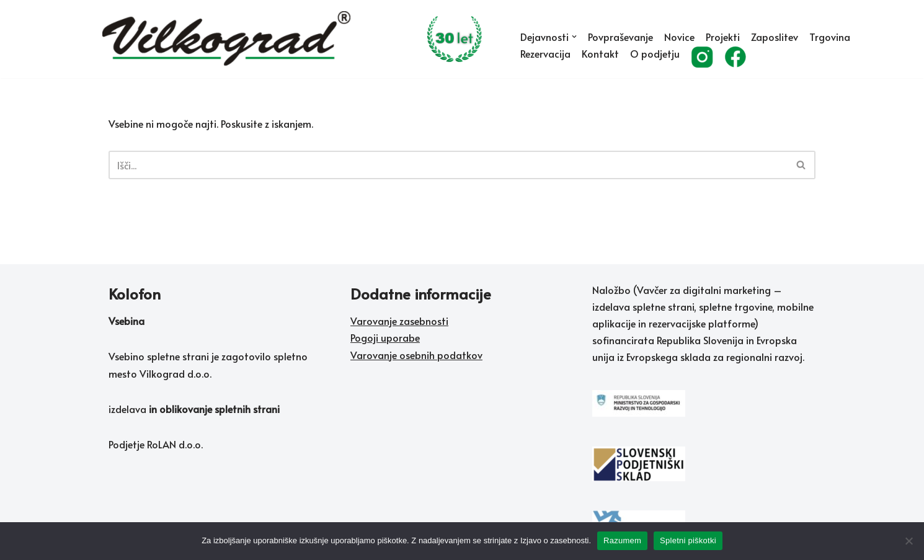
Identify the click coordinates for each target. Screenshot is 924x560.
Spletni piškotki (688, 540)
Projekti (723, 37)
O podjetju (655, 53)
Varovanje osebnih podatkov (416, 355)
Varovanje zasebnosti (399, 321)
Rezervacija (545, 53)
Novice (679, 37)
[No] (908, 541)
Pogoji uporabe (385, 337)
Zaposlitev (775, 37)
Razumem (622, 540)
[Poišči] (448, 165)
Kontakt (600, 53)
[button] (574, 37)
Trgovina (830, 37)
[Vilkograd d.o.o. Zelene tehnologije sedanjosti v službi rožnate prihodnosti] (301, 39)
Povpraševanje (620, 37)
